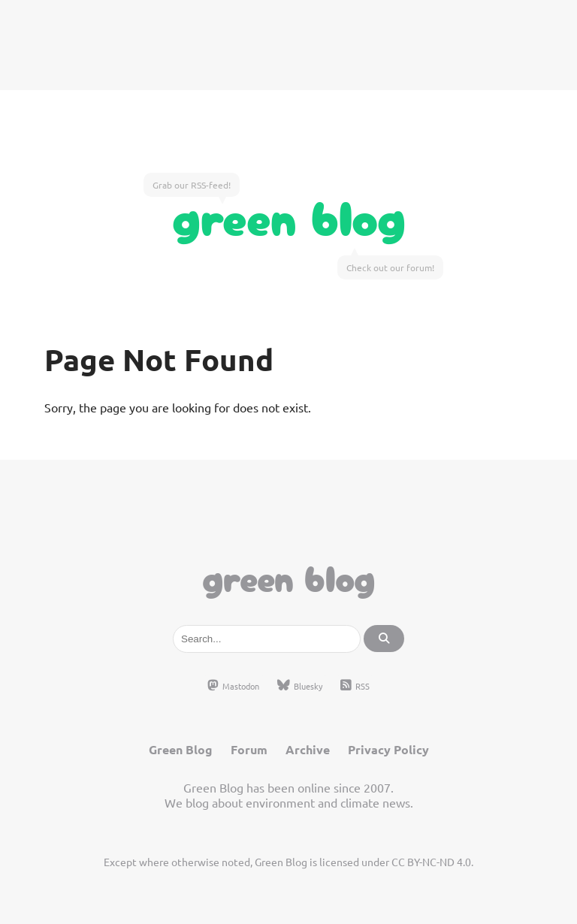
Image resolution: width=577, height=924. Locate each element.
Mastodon (233, 686)
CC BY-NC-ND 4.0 (431, 862)
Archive (308, 749)
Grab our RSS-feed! (192, 185)
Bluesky (300, 686)
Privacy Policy (388, 749)
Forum (249, 749)
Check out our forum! (390, 267)
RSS (355, 686)
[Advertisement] (288, 45)
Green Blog (289, 215)
